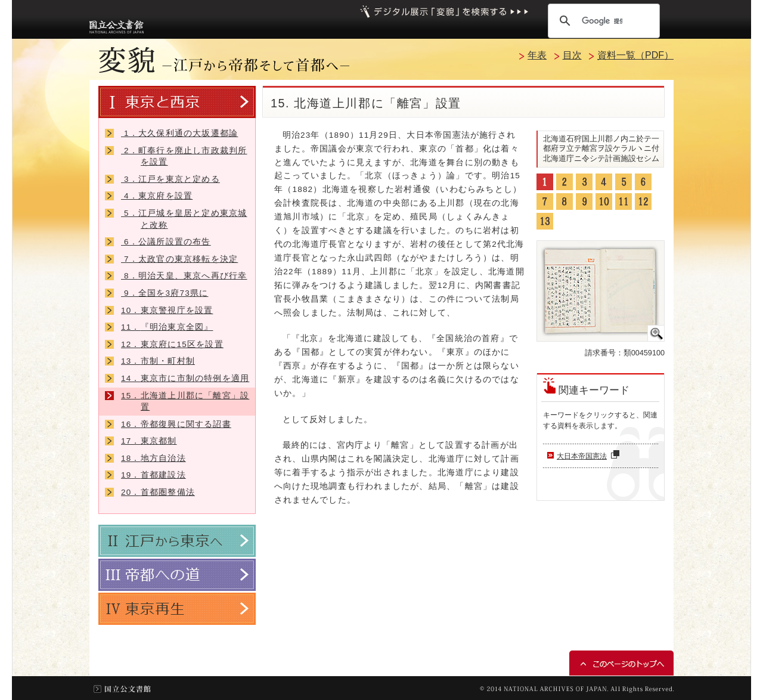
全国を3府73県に (165, 293)
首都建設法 (153, 475)
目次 (572, 55)
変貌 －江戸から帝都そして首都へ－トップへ (224, 60)
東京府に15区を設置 (172, 344)
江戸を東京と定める (170, 179)
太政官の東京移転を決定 (179, 259)
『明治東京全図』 (167, 327)
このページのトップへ (621, 663)
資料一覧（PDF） (635, 55)
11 (624, 202)
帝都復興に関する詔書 (176, 424)
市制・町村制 (158, 361)
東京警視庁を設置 (167, 310)
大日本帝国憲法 (590, 456)
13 (545, 221)
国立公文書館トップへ (117, 26)
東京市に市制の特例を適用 (185, 378)
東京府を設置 (157, 196)
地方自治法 (153, 458)
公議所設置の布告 (166, 242)
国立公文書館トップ (122, 689)
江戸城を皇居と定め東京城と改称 (184, 219)
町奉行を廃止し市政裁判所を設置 (184, 157)
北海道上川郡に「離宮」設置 (185, 402)
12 (643, 202)
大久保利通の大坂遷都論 (179, 133)
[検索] (602, 21)
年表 (537, 55)
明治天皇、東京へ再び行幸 (184, 276)
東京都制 (149, 441)
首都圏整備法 (158, 492)
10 (604, 202)
